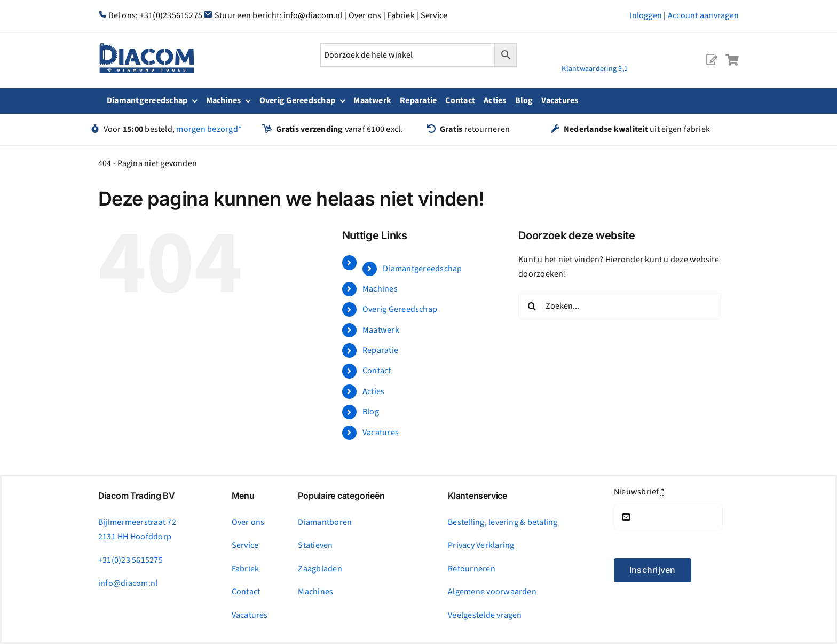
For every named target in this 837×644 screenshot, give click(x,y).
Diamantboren (325, 522)
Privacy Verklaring (481, 545)
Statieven (315, 545)
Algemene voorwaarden (492, 592)
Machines (380, 289)
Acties (373, 391)
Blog (371, 412)
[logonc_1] (147, 48)
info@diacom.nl (313, 15)
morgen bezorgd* (209, 129)
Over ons (365, 15)
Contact (377, 371)
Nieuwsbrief (639, 492)
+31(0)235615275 (171, 15)
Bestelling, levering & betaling (503, 522)
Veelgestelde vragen (485, 615)
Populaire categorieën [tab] (341, 496)
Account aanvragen (703, 15)
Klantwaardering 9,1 (595, 69)
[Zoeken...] (620, 306)
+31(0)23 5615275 (131, 560)
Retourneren (472, 569)
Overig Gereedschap (400, 309)
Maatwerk (381, 330)
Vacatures (381, 433)
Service (434, 15)
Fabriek (401, 15)
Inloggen (646, 15)
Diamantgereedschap (422, 269)
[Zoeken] (532, 306)
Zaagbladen (320, 569)
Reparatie (380, 350)
